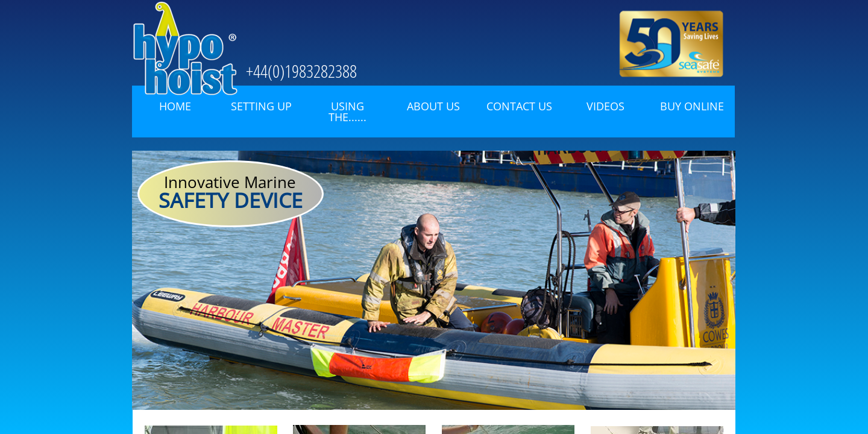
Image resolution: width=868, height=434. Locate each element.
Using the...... (348, 112)
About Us (433, 106)
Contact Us (519, 106)
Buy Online (692, 106)
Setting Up (261, 106)
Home (175, 106)
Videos (605, 106)
